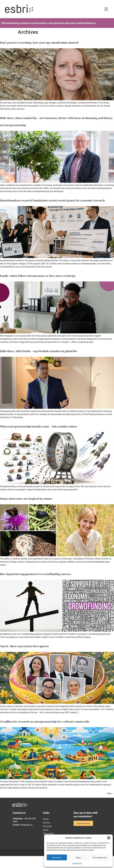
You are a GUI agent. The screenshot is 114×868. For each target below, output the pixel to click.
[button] (109, 838)
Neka (78, 857)
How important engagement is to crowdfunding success (35, 574)
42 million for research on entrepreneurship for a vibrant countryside (45, 721)
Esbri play (47, 826)
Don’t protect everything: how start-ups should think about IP (39, 43)
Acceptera (57, 857)
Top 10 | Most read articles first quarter (25, 646)
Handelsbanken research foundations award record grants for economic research (52, 200)
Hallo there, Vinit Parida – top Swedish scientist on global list (39, 351)
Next (111, 794)
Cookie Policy (77, 863)
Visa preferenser (100, 857)
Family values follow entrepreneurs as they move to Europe (38, 276)
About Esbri (48, 833)
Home (46, 819)
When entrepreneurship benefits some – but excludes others (39, 426)
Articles (46, 822)
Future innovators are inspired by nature (26, 499)
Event (46, 830)
